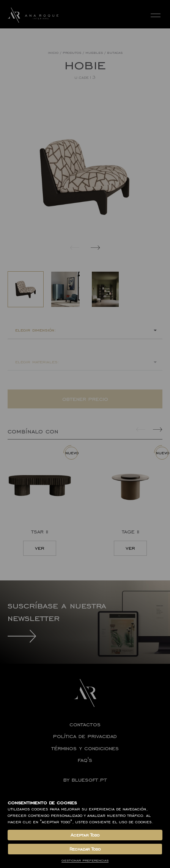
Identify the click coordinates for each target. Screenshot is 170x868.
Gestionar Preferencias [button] (85, 860)
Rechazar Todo (85, 849)
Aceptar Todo (85, 835)
